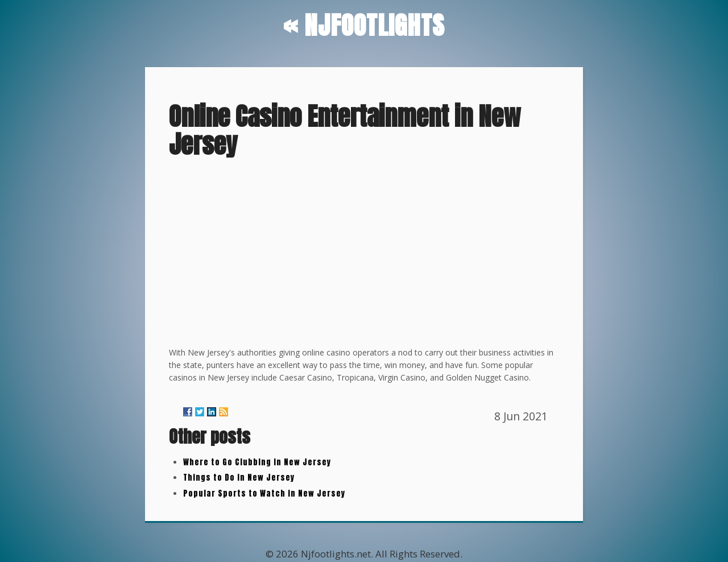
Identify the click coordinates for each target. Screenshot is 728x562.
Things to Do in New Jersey (239, 478)
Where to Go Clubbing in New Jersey (257, 462)
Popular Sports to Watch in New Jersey (264, 493)
